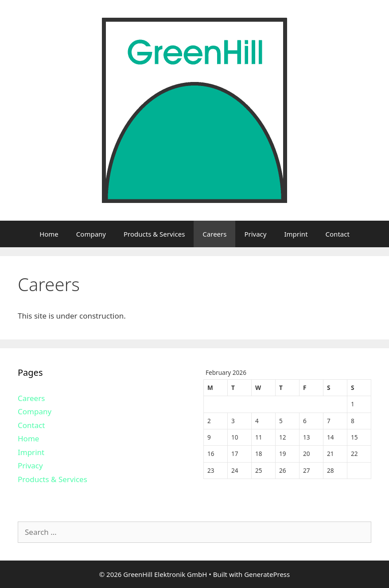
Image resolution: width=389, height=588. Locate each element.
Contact (338, 234)
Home (49, 234)
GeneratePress (267, 574)
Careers (214, 234)
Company (91, 234)
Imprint (296, 234)
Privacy (255, 234)
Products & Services (154, 234)
